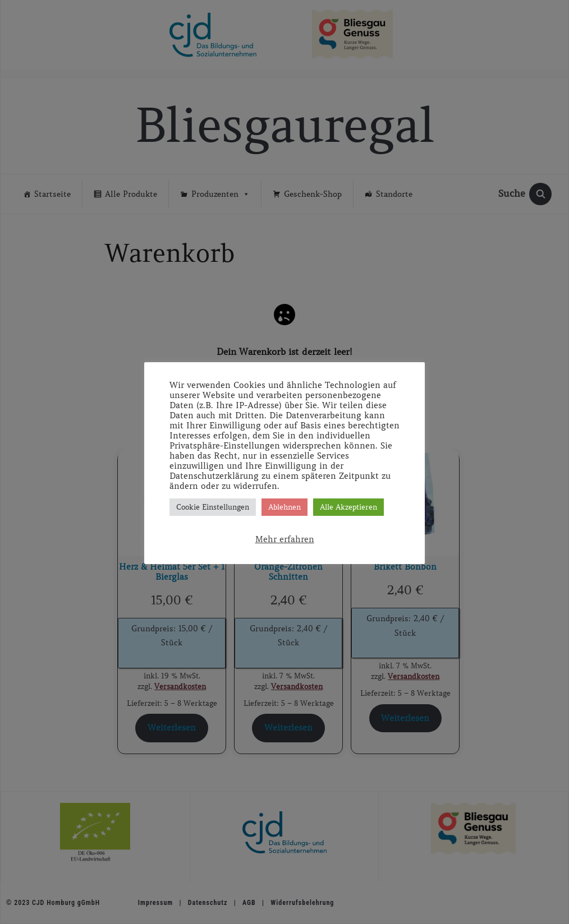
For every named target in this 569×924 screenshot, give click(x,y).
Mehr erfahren (285, 539)
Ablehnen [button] (284, 507)
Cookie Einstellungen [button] (213, 507)
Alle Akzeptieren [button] (348, 507)
